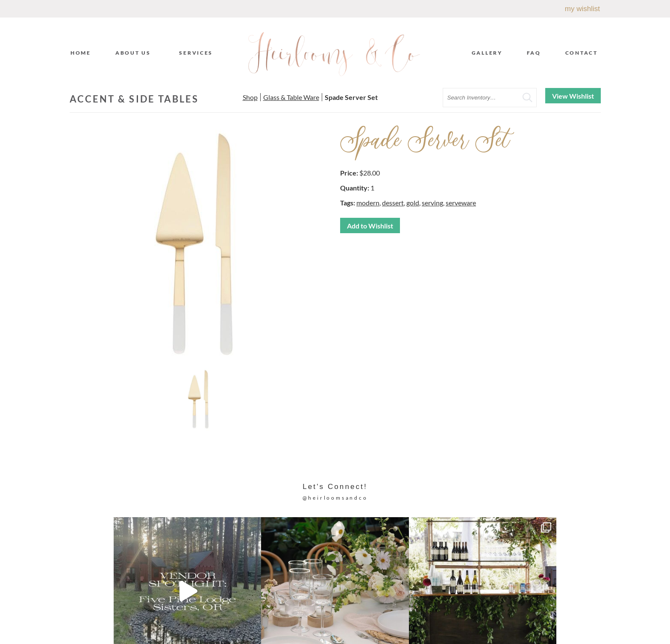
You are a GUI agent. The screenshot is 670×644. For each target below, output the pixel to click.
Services (198, 53)
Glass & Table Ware (291, 97)
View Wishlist (573, 96)
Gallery (487, 53)
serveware (461, 203)
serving (432, 203)
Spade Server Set (351, 97)
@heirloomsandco (335, 498)
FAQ (534, 53)
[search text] (490, 98)
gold (413, 203)
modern (368, 203)
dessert (393, 203)
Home (81, 53)
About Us (135, 53)
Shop (250, 97)
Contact (582, 53)
